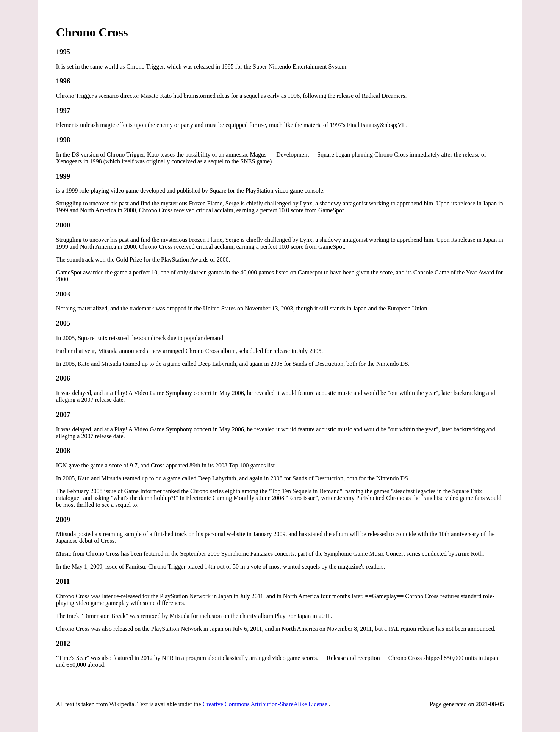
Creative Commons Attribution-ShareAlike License (265, 704)
